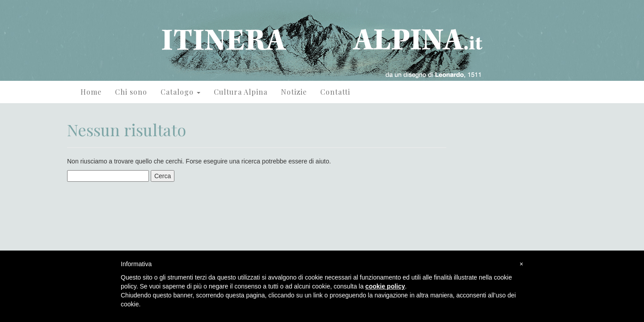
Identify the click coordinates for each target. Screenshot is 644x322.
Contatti (335, 92)
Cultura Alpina (241, 92)
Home (91, 92)
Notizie (294, 92)
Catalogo (180, 92)
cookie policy (385, 286)
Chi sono (131, 92)
